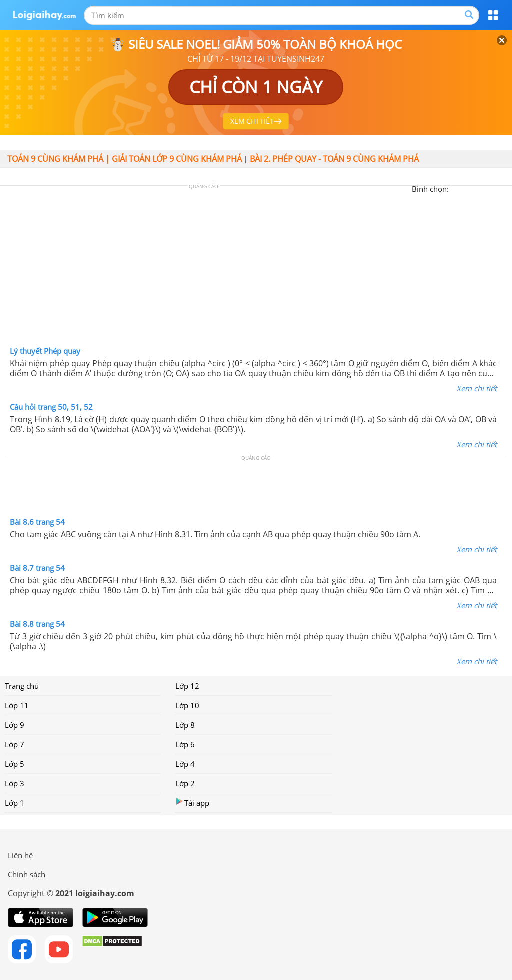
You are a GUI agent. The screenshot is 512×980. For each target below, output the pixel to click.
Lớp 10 (187, 705)
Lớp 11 (17, 705)
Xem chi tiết (477, 388)
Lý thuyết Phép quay (45, 351)
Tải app (192, 803)
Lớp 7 (15, 744)
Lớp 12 (187, 686)
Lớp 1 (15, 803)
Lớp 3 (15, 783)
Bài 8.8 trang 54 (37, 624)
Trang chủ (22, 686)
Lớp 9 (15, 725)
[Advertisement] (256, 268)
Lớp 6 (185, 744)
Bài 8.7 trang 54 (37, 568)
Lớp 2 (185, 783)
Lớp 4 (185, 764)
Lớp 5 (15, 764)
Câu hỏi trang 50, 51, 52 (51, 407)
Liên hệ (20, 855)
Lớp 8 (185, 725)
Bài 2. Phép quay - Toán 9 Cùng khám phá (334, 159)
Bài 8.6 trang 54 (37, 522)
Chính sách (27, 874)
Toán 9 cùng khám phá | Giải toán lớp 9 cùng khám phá (125, 159)
